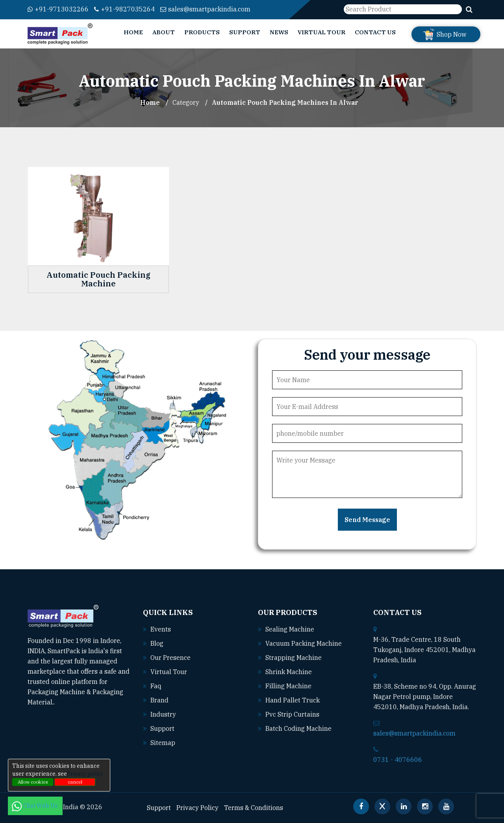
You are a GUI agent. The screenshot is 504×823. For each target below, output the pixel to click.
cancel (75, 782)
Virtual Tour (321, 32)
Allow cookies (33, 782)
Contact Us (375, 32)
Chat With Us (35, 806)
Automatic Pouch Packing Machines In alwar (285, 102)
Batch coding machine (298, 728)
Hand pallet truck (293, 700)
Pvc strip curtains (292, 714)
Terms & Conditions (254, 808)
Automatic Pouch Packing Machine (98, 279)
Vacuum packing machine (304, 643)
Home (133, 32)
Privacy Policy (197, 808)
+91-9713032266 (58, 9)
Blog (157, 643)
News (279, 32)
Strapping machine (294, 658)
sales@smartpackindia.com (205, 9)
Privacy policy (85, 774)
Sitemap (163, 743)
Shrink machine (289, 672)
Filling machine (288, 686)
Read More (75, 702)
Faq (156, 686)
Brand (159, 700)
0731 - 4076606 (398, 760)
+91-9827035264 (124, 9)
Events (161, 629)
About (164, 32)
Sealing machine (290, 629)
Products (202, 32)
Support (245, 32)
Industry (163, 714)
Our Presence (170, 658)
